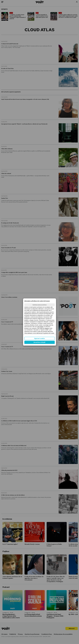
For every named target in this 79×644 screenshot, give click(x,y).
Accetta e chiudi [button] (39, 342)
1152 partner (40, 327)
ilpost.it (47, 328)
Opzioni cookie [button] (39, 339)
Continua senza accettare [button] (40, 305)
